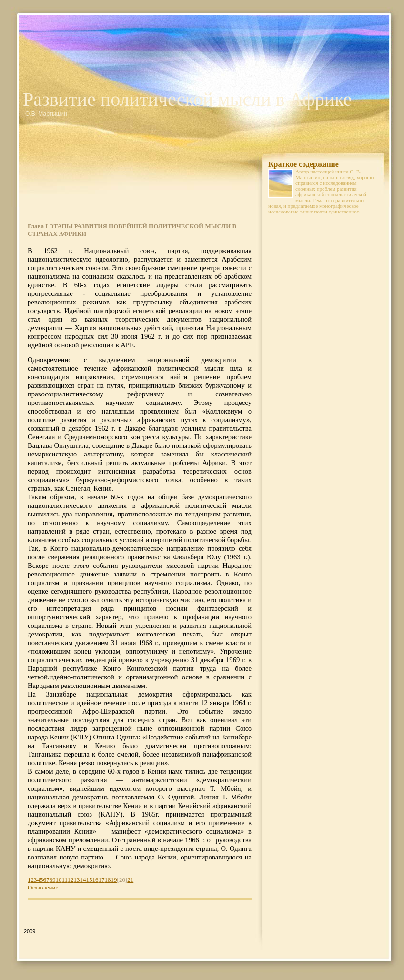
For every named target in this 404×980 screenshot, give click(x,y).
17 (102, 880)
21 (130, 880)
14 (83, 880)
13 (77, 880)
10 (59, 880)
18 (108, 880)
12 (71, 880)
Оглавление (43, 887)
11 (65, 880)
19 (114, 880)
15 (89, 880)
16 (96, 880)
